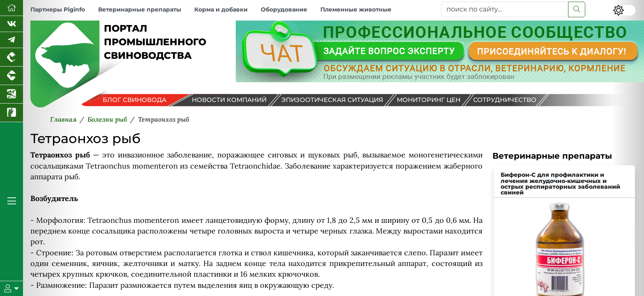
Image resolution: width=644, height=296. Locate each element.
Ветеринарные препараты (140, 9)
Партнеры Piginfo (58, 9)
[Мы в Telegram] (11, 40)
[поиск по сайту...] (505, 9)
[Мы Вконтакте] (11, 24)
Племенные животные (356, 9)
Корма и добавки (221, 9)
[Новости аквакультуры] (11, 94)
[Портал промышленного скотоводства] (11, 76)
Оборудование (284, 9)
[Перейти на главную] (11, 8)
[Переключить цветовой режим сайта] (624, 10)
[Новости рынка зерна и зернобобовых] (11, 113)
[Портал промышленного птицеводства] (11, 57)
